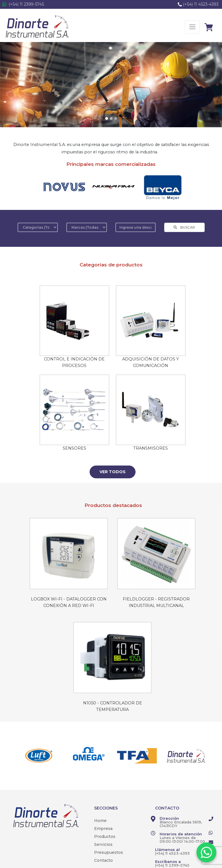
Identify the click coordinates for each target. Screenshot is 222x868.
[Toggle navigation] (192, 27)
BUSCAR (184, 227)
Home (100, 821)
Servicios (103, 844)
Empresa (103, 829)
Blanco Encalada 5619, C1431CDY (181, 824)
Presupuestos (109, 852)
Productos (105, 836)
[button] (4, 85)
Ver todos (113, 472)
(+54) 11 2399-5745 (26, 4)
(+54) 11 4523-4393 (201, 4)
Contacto (103, 860)
